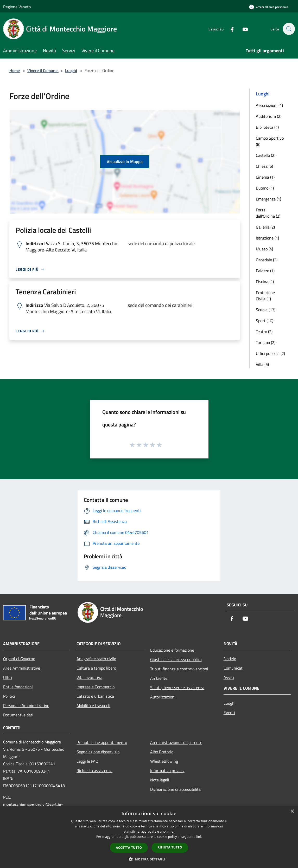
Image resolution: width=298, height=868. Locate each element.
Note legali (160, 780)
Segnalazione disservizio (98, 752)
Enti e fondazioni (18, 687)
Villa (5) (262, 364)
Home (15, 70)
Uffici (8, 677)
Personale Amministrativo (26, 705)
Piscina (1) (265, 282)
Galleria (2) (265, 227)
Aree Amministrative (22, 668)
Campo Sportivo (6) (270, 141)
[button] (149, 859)
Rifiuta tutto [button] (170, 847)
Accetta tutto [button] (129, 848)
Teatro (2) (264, 332)
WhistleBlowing (164, 761)
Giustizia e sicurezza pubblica (176, 659)
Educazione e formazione (172, 650)
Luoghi (71, 70)
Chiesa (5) (264, 166)
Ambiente (159, 678)
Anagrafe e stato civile (96, 659)
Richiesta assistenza (94, 770)
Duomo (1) (265, 188)
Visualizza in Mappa (125, 161)
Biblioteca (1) (267, 127)
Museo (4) (264, 249)
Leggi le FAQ (87, 761)
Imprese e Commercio (96, 687)
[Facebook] (229, 29)
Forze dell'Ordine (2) (268, 213)
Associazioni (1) (269, 105)
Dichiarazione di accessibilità (175, 789)
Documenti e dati (18, 715)
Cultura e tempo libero (96, 668)
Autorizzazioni (163, 697)
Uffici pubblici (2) (270, 353)
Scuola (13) (266, 310)
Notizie (230, 659)
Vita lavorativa (89, 677)
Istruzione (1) (267, 238)
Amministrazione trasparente (176, 742)
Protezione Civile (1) (265, 296)
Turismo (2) (266, 342)
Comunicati (234, 668)
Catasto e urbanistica (95, 696)
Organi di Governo (19, 659)
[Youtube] (242, 29)
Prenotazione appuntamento (102, 742)
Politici (9, 696)
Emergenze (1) (268, 199)
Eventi (229, 712)
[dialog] (149, 837)
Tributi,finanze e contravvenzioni (179, 669)
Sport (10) (265, 321)
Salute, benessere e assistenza (177, 688)
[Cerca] (289, 29)
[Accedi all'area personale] (269, 7)
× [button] (292, 811)
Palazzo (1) (265, 271)
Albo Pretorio (162, 752)
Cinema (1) (265, 177)
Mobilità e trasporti (93, 705)
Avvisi (229, 677)
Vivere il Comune (43, 70)
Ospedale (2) (267, 260)
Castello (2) (266, 155)
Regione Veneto (17, 7)
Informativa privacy (167, 770)
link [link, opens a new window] (199, 837)
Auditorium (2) (269, 116)
